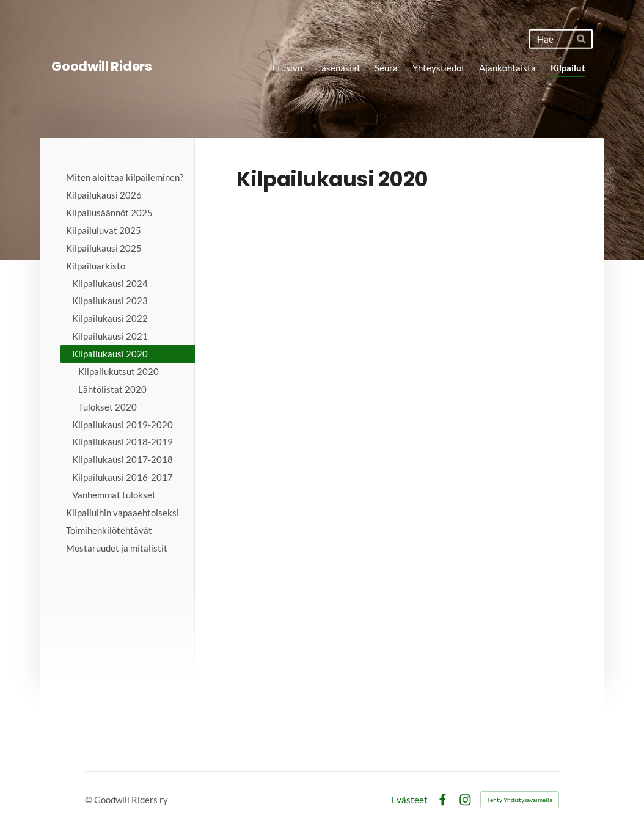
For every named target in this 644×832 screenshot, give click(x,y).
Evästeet (409, 800)
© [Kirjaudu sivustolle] (90, 800)
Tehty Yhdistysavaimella (520, 800)
